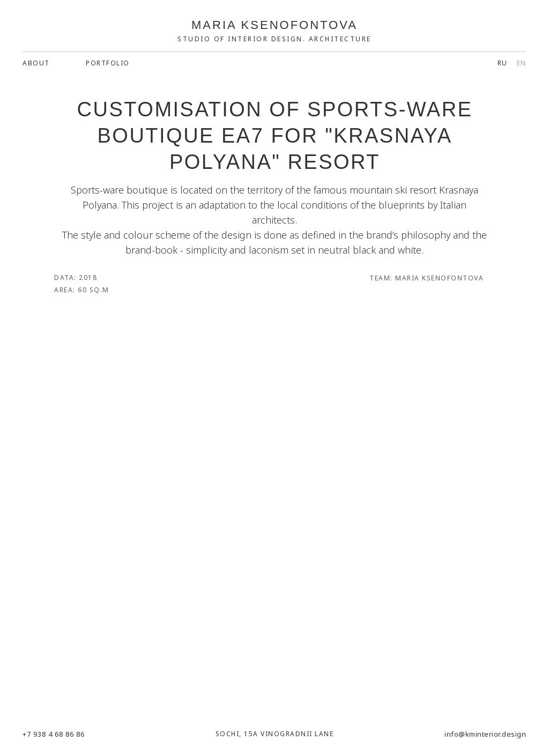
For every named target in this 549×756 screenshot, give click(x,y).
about (36, 63)
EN (521, 63)
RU (502, 63)
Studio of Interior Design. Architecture (274, 39)
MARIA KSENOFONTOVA (274, 25)
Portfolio (108, 63)
